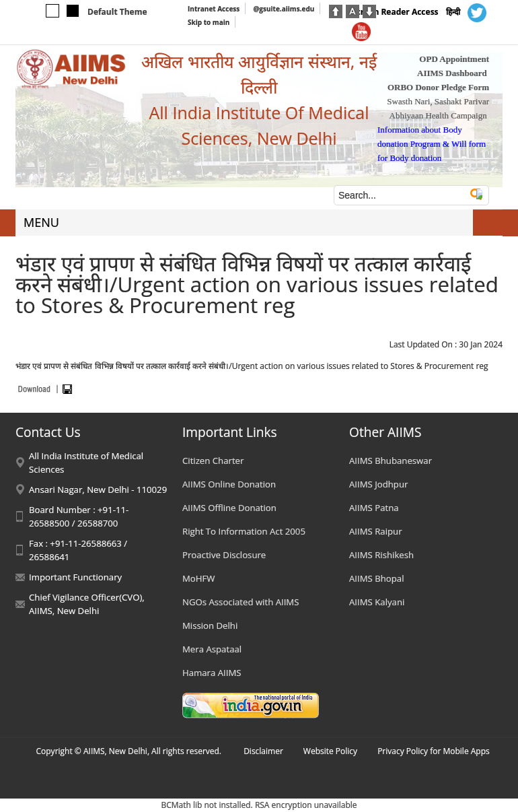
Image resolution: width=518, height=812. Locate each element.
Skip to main (209, 22)
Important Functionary (75, 577)
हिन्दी (453, 12)
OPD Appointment (454, 59)
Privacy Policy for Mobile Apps (434, 751)
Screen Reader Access (395, 12)
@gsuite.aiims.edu (284, 9)
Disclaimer (263, 751)
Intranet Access (214, 9)
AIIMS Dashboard (452, 73)
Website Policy (330, 751)
